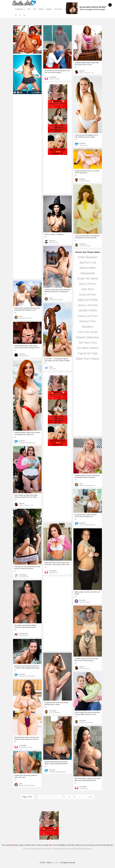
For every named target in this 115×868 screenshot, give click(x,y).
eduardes (52, 241)
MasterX (82, 71)
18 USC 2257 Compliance (51, 849)
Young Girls (83, 145)
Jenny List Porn (88, 305)
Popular (49, 9)
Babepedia (88, 273)
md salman (53, 711)
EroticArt (82, 143)
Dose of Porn (88, 295)
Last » (91, 797)
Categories (20, 9)
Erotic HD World (88, 278)
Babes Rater (88, 268)
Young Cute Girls (85, 246)
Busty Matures (24, 635)
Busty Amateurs (85, 669)
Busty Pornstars (55, 79)
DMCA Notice (67, 849)
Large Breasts (84, 788)
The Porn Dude (88, 332)
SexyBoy (82, 179)
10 (63, 797)
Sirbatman (83, 244)
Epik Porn (88, 289)
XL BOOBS (53, 77)
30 (74, 797)
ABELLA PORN (88, 300)
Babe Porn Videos (88, 359)
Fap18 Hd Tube (88, 353)
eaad (51, 298)
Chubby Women (24, 356)
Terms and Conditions (31, 849)
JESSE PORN (88, 310)
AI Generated (54, 242)
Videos (41, 9)
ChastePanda (23, 634)
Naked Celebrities (88, 337)
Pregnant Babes (85, 181)
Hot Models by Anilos (56, 300)
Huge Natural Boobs (26, 747)
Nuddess (88, 327)
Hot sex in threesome (86, 723)
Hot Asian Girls (24, 577)
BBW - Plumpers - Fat (86, 73)
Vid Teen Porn (88, 343)
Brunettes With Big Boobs (58, 772)
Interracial (52, 369)
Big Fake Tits (53, 573)
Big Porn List (88, 262)
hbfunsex (22, 354)
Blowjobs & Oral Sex (26, 318)
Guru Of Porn (88, 284)
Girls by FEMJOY (55, 713)
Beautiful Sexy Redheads (27, 443)
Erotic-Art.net (56, 863)
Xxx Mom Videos (88, 348)
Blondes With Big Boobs (87, 525)
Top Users (58, 9)
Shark (51, 367)
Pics (29, 9)
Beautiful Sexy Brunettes (27, 676)
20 (69, 797)
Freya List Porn (88, 316)
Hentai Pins (78, 849)
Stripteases (88, 849)
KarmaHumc (23, 575)
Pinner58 (82, 600)
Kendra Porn (88, 321)
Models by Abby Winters (87, 485)
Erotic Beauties (88, 257)
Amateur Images (85, 602)
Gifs (35, 9)
